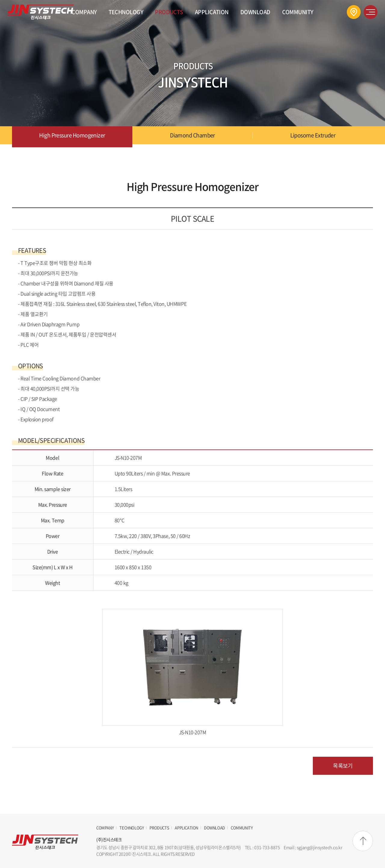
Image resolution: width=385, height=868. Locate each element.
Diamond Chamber (192, 135)
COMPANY (84, 12)
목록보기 (343, 766)
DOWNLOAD (255, 12)
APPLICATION (212, 12)
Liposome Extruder (313, 135)
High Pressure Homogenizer (72, 135)
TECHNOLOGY (126, 12)
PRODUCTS (169, 12)
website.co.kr (232, 854)
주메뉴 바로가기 (0, 0)
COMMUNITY (298, 12)
